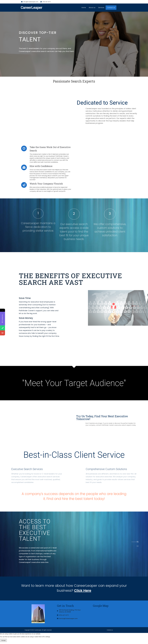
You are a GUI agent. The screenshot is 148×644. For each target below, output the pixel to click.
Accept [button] (3, 640)
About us (92, 8)
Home (84, 8)
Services (101, 8)
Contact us (111, 8)
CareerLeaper (31, 8)
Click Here (83, 591)
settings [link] (48, 637)
